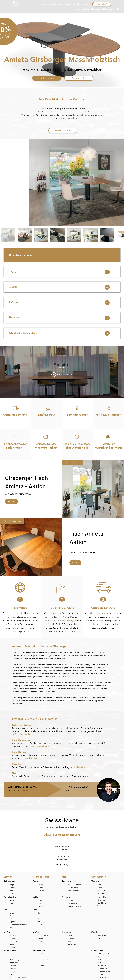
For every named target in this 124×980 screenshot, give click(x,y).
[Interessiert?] (102, 4)
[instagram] (67, 865)
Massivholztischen (18, 617)
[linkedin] (64, 865)
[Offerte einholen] (79, 78)
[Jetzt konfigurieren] (63, 130)
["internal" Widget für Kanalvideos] (62, 372)
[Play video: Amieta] (62, 374)
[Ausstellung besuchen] (47, 78)
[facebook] (60, 865)
